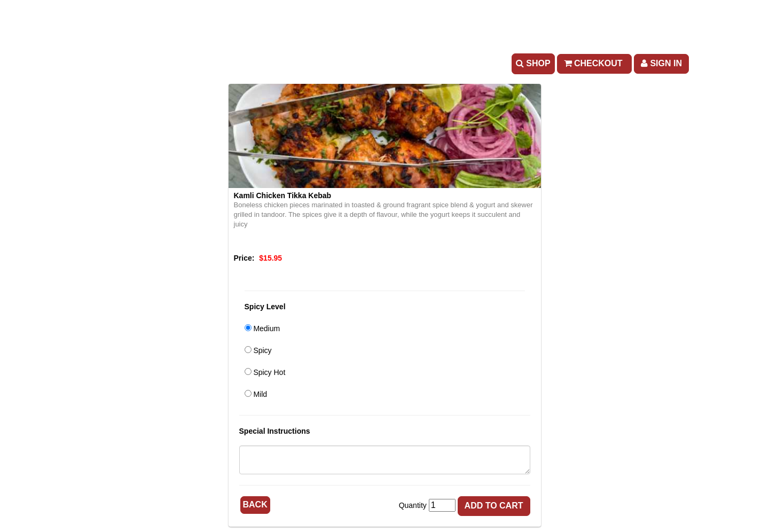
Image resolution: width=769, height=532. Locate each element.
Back (255, 504)
